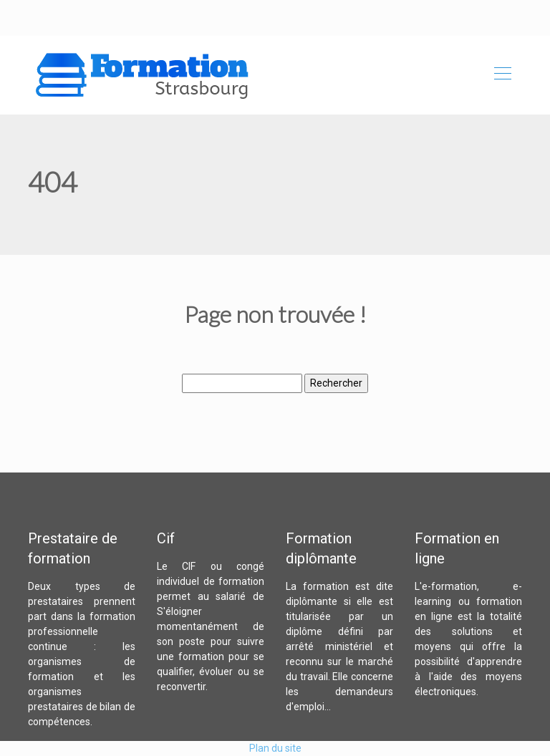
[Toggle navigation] (502, 75)
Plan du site (275, 748)
